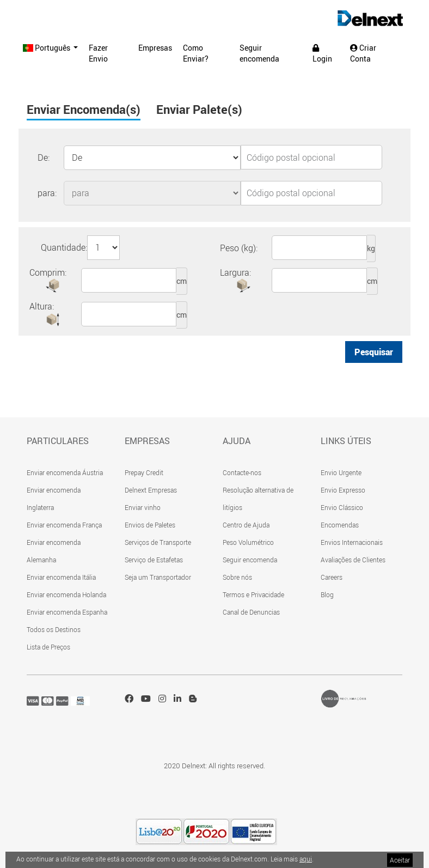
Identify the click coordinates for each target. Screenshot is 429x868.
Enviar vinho (143, 507)
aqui (306, 859)
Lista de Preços (48, 647)
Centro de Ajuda (246, 525)
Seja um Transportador (158, 577)
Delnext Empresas (151, 490)
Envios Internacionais (352, 542)
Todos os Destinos (54, 629)
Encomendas (340, 525)
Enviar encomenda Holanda (66, 594)
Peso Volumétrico (248, 542)
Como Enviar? (196, 53)
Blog (327, 594)
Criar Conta (363, 53)
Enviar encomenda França (64, 525)
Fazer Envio (98, 53)
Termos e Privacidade (253, 594)
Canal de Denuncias (251, 612)
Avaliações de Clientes (353, 560)
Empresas (155, 48)
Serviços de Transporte (158, 542)
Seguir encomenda (259, 53)
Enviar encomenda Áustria (65, 472)
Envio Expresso (343, 490)
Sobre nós (237, 577)
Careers (332, 577)
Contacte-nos (242, 472)
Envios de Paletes (150, 525)
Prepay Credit (144, 472)
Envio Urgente (341, 472)
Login (322, 54)
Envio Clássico (342, 507)
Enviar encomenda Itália (61, 577)
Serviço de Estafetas (154, 560)
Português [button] (47, 48)
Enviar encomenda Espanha (67, 612)
